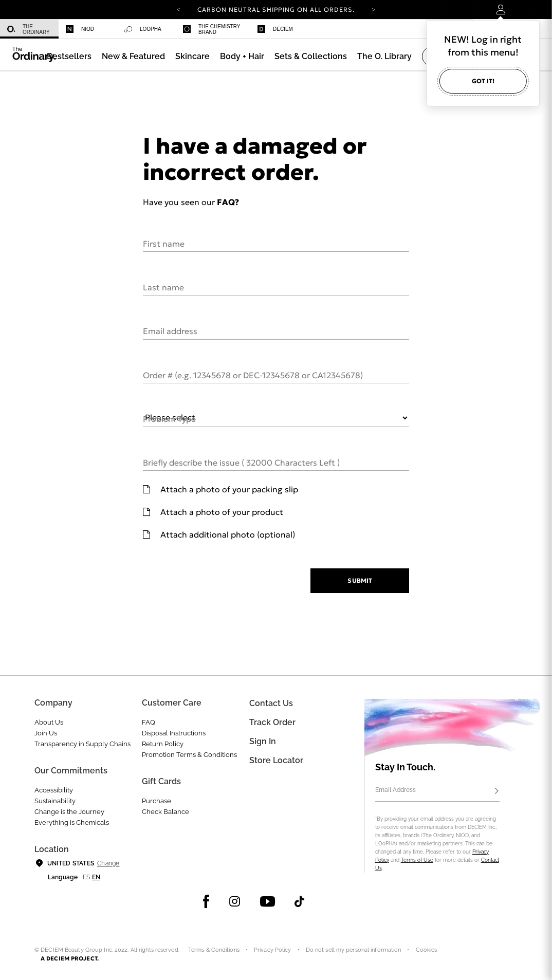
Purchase (157, 801)
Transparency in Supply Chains (82, 744)
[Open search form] (446, 10)
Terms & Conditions (214, 950)
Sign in (263, 741)
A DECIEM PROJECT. (70, 958)
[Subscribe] (496, 791)
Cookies (427, 950)
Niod (80, 29)
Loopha (143, 29)
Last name (163, 287)
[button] (133, 56)
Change (108, 863)
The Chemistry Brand (211, 29)
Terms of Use (417, 860)
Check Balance (165, 812)
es (86, 877)
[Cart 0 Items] (532, 10)
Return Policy (163, 744)
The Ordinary (29, 29)
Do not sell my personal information (354, 950)
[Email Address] (437, 791)
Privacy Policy (273, 950)
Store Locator (276, 760)
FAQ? (228, 202)
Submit (360, 580)
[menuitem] (29, 29)
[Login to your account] (502, 10)
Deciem (275, 29)
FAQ (149, 722)
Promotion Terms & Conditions (189, 755)
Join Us (46, 733)
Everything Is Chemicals (72, 822)
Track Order (272, 722)
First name (164, 243)
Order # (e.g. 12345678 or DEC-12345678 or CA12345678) (253, 375)
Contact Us (271, 703)
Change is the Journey (69, 812)
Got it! (483, 81)
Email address (170, 330)
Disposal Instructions (174, 733)
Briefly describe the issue (241, 462)
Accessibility (54, 790)
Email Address (395, 790)
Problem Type (169, 418)
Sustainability (55, 801)
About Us (49, 722)
